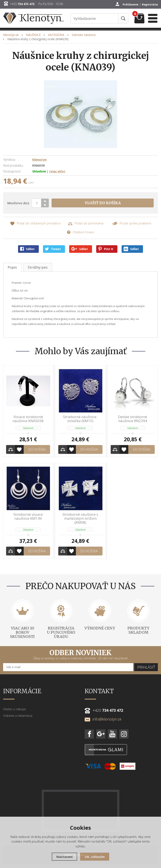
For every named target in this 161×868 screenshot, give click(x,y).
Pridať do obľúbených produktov (35, 223)
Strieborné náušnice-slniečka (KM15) (80, 419)
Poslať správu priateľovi (131, 223)
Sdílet (27, 249)
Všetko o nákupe (15, 709)
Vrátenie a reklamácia (18, 716)
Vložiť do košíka (103, 203)
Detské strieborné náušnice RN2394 (133, 419)
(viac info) (57, 171)
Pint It (106, 249)
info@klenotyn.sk (103, 719)
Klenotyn (39, 159)
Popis (12, 267)
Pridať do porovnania (86, 223)
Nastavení (64, 857)
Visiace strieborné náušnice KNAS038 (28, 419)
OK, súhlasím (95, 857)
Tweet (53, 249)
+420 (22, 4)
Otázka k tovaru (80, 232)
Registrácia (150, 4)
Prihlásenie (130, 4)
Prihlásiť (146, 667)
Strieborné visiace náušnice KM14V (28, 516)
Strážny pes (38, 267)
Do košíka (37, 449)
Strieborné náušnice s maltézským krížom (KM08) (80, 518)
